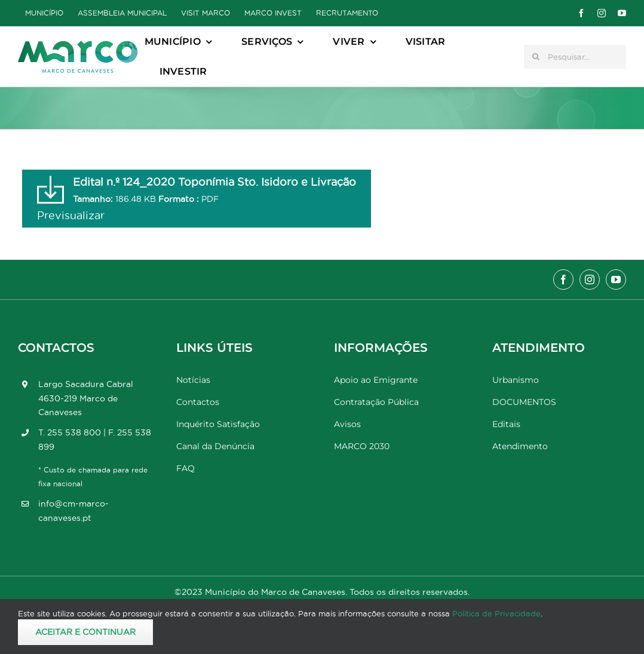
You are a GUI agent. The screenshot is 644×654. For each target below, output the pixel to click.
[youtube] (622, 13)
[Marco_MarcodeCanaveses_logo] (78, 46)
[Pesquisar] (536, 57)
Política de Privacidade (496, 613)
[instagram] (602, 13)
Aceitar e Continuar (85, 632)
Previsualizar (71, 215)
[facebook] (581, 13)
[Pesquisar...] (575, 57)
